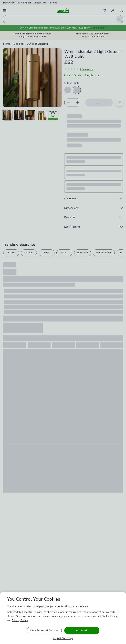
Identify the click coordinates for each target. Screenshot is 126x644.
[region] (63, 618)
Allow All (82, 630)
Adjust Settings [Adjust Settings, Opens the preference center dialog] (63, 638)
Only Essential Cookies (44, 630)
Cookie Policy (110, 616)
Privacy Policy (20, 620)
